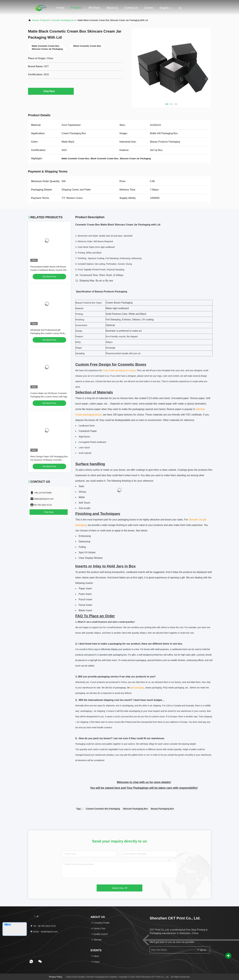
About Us (112, 8)
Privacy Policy (56, 977)
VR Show (94, 8)
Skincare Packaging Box (135, 809)
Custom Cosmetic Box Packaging (103, 809)
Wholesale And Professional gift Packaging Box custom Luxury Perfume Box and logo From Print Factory (49, 333)
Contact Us (131, 8)
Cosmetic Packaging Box (63, 20)
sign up (201, 950)
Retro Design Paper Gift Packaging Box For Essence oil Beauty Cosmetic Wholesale (49, 460)
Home (60, 8)
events (149, 8)
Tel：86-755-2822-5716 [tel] (43, 926)
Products (76, 8)
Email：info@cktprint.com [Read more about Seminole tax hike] (44, 932)
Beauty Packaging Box (162, 809)
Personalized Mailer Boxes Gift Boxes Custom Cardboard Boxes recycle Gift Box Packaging (48, 270)
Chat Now (51, 91)
